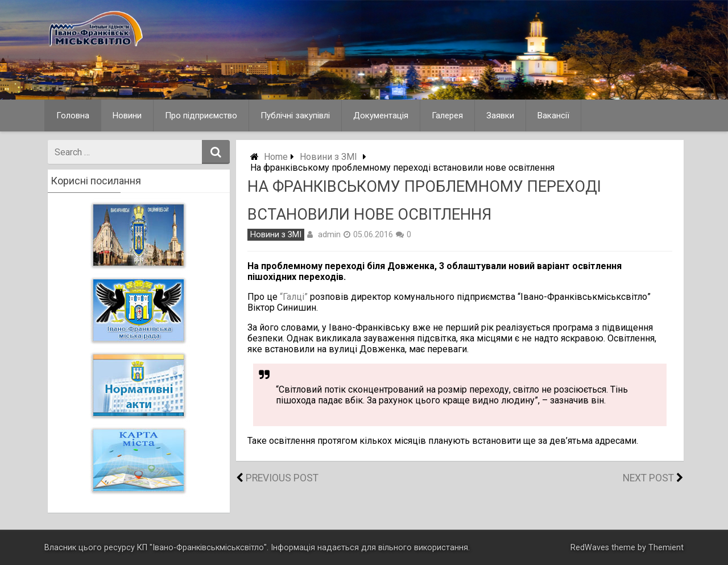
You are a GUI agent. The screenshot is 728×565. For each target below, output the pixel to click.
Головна (73, 116)
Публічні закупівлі (295, 116)
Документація (381, 116)
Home (276, 157)
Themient (666, 548)
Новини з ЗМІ (328, 157)
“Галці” (294, 297)
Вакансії (553, 116)
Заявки (500, 116)
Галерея (447, 116)
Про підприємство (201, 116)
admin (329, 234)
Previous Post (282, 478)
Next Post (648, 478)
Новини (127, 116)
